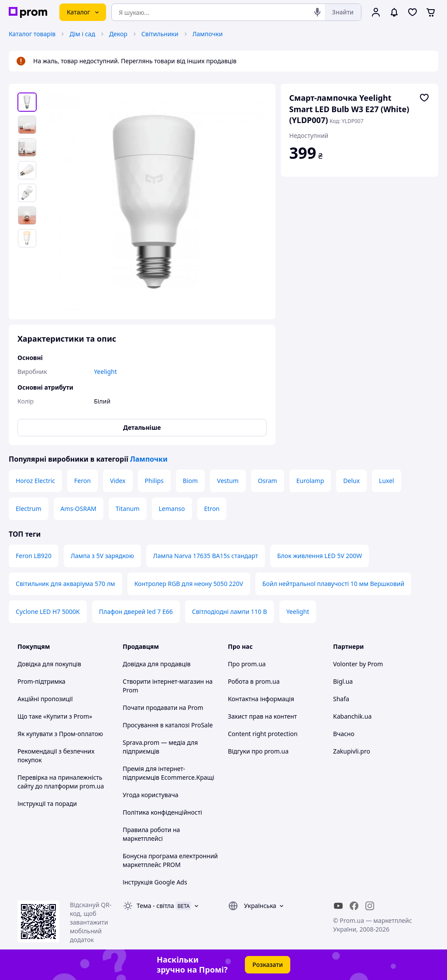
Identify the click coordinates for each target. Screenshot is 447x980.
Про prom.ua (247, 664)
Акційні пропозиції (45, 699)
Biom (190, 481)
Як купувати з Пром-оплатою (60, 734)
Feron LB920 (34, 556)
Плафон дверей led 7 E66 (136, 612)
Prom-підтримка (41, 681)
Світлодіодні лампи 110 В (230, 612)
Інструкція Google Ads (155, 882)
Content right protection (263, 734)
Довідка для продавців (156, 664)
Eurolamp (310, 481)
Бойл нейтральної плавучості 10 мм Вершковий (333, 584)
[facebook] (354, 906)
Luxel (387, 481)
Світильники (160, 34)
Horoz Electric (35, 481)
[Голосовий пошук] (317, 12)
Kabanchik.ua (352, 716)
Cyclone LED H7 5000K (48, 612)
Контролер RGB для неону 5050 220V (189, 584)
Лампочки (208, 34)
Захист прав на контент (262, 716)
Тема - (155, 906)
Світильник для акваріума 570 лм (65, 584)
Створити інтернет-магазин (163, 681)
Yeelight (298, 612)
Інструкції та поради (47, 804)
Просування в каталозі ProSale (168, 725)
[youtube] (338, 906)
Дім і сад (82, 34)
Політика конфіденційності (162, 812)
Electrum (29, 509)
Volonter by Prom (358, 664)
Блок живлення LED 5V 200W (320, 556)
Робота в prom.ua (254, 681)
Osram (268, 481)
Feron (83, 481)
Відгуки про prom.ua (258, 751)
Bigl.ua (343, 681)
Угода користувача (151, 795)
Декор (118, 34)
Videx (118, 481)
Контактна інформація (261, 699)
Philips (154, 481)
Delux (351, 481)
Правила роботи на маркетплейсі (151, 834)
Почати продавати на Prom (163, 708)
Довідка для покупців (49, 664)
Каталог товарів (32, 34)
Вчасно (344, 734)
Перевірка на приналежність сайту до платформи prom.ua (61, 782)
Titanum (128, 509)
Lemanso (172, 509)
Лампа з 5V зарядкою (102, 556)
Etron (212, 509)
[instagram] (370, 906)
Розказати (268, 965)
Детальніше (142, 427)
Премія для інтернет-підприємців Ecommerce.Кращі (168, 773)
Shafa (341, 699)
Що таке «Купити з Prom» (55, 716)
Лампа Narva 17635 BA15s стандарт (206, 556)
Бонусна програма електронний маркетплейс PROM (170, 860)
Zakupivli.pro (352, 751)
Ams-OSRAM (79, 509)
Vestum (228, 481)
